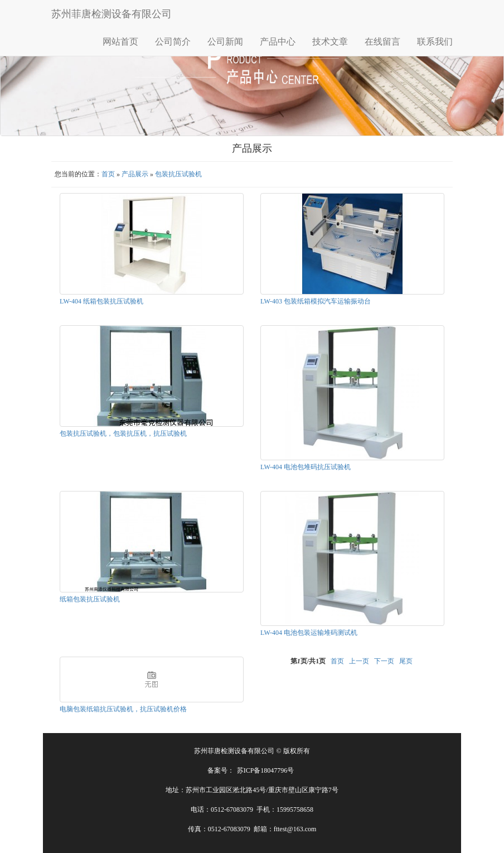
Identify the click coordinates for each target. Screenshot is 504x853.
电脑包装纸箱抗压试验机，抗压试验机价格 (123, 709)
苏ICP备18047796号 (266, 770)
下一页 (384, 661)
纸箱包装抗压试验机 (90, 599)
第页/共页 (308, 661)
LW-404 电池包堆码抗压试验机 (306, 467)
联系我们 (435, 42)
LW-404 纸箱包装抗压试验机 (101, 301)
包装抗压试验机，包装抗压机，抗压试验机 (123, 433)
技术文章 (330, 42)
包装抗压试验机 (178, 174)
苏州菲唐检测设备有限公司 (112, 14)
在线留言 (382, 42)
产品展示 (135, 174)
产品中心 (278, 42)
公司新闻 (225, 42)
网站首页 (120, 42)
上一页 (359, 661)
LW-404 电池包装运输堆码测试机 (309, 633)
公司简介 (173, 42)
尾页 (406, 661)
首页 (108, 174)
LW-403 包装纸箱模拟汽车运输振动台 (316, 301)
